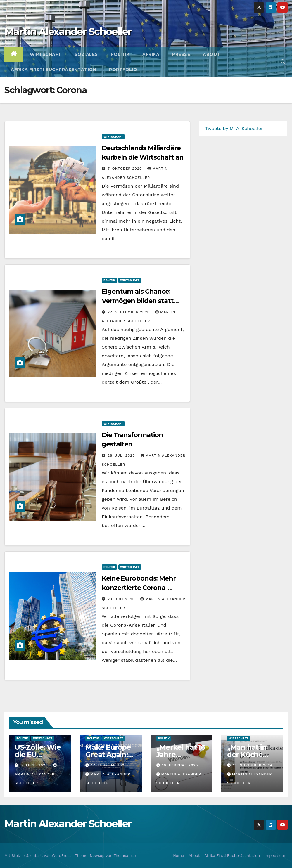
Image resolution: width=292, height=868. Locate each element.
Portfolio (123, 70)
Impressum (275, 856)
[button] (283, 62)
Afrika (151, 54)
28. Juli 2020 (122, 455)
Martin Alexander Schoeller (68, 32)
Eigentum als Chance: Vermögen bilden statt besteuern (138, 301)
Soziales (86, 54)
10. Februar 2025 (180, 765)
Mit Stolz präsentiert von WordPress (39, 856)
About (212, 54)
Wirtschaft (46, 54)
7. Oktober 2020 (125, 169)
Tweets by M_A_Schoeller (234, 128)
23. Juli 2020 (122, 599)
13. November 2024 (253, 765)
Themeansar (125, 856)
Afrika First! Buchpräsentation (53, 70)
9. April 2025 (35, 765)
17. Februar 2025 (109, 765)
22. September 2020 (129, 312)
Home (178, 856)
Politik (120, 54)
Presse (181, 54)
